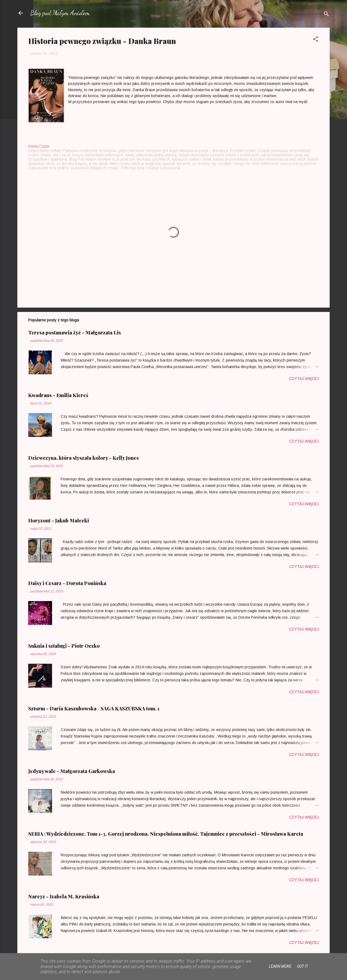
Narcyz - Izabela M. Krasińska (64, 896)
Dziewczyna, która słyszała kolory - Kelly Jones (83, 458)
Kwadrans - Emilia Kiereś (58, 395)
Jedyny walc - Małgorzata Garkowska (72, 771)
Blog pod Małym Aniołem (60, 13)
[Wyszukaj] (326, 15)
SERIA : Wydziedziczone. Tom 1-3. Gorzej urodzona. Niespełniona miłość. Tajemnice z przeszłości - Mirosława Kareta (166, 834)
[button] (316, 40)
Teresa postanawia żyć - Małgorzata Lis (75, 333)
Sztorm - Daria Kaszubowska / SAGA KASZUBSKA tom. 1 (94, 708)
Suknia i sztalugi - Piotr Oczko (64, 646)
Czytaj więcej (304, 379)
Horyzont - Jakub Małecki (59, 521)
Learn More (280, 966)
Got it (302, 966)
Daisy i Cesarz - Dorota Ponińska (67, 583)
